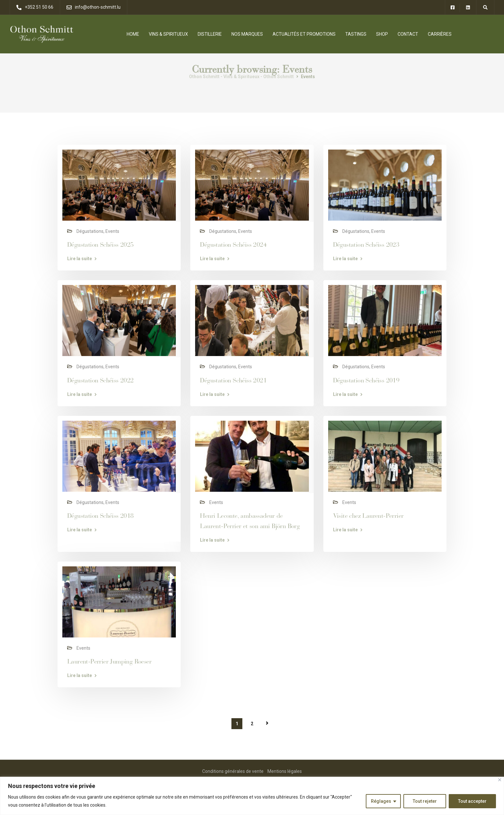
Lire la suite (80, 259)
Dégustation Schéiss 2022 (100, 380)
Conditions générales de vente (233, 771)
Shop (382, 34)
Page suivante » (267, 723)
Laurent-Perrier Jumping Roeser (109, 661)
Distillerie (210, 34)
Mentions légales (285, 771)
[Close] (500, 780)
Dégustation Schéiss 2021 (233, 380)
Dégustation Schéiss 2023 (366, 245)
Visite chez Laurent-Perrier (368, 516)
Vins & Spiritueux (168, 34)
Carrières (440, 34)
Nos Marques (247, 34)
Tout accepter (472, 801)
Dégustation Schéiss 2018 (100, 516)
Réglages (381, 801)
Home (133, 34)
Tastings (356, 34)
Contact (408, 34)
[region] (252, 796)
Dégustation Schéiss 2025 (100, 245)
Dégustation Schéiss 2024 (233, 245)
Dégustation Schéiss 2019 (366, 380)
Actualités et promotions (304, 34)
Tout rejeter (425, 801)
